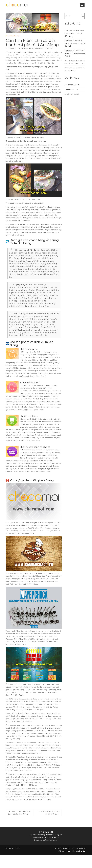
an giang (34, 48)
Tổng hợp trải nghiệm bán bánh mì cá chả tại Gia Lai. (20, 813)
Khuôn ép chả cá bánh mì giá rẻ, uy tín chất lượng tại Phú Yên (75, 53)
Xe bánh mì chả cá (72, 94)
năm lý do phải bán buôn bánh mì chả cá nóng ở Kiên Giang (74, 33)
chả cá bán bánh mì (45, 48)
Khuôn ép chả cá (71, 89)
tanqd (25, 48)
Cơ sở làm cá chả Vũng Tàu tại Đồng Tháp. (49, 813)
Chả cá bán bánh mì (13, 36)
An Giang (49, 73)
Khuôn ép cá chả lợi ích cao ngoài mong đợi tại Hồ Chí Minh (75, 43)
